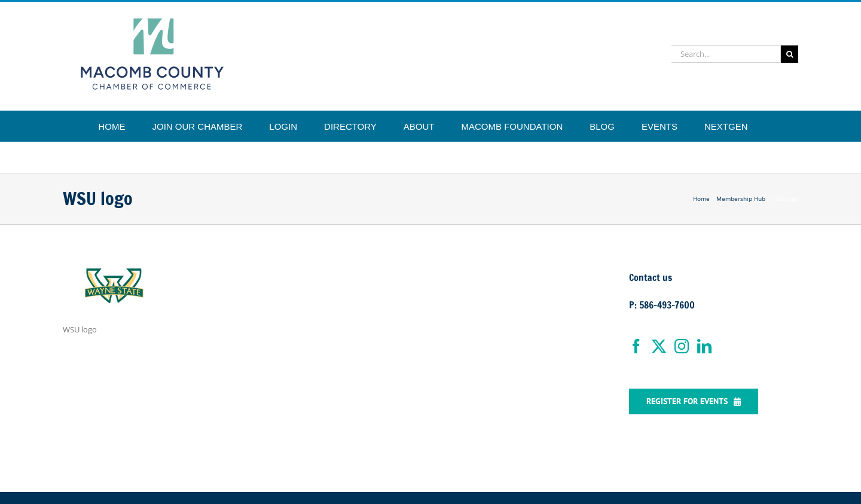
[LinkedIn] (704, 346)
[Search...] (726, 54)
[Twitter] (659, 346)
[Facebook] (636, 346)
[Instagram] (682, 346)
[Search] (790, 54)
